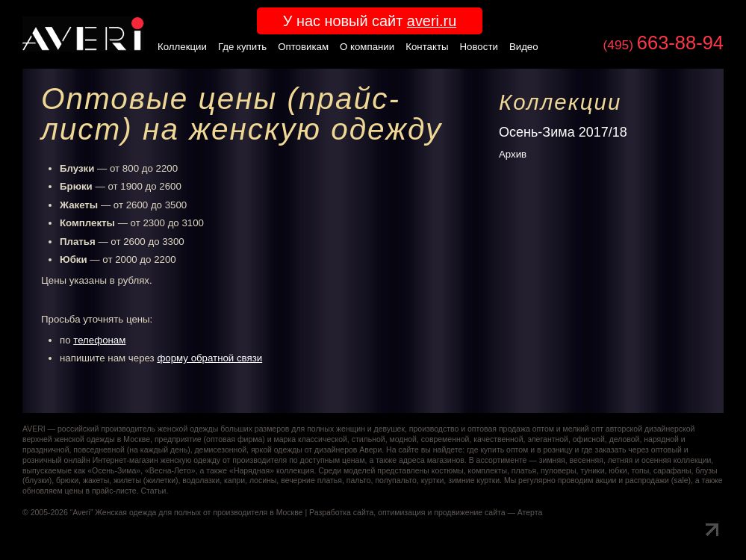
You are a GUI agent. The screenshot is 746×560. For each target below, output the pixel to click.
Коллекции (182, 47)
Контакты (427, 47)
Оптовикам (303, 47)
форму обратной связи (209, 358)
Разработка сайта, (342, 513)
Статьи (153, 491)
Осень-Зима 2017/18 (563, 132)
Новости (479, 47)
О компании (367, 47)
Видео (524, 47)
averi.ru (432, 21)
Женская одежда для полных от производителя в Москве (199, 513)
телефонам (99, 340)
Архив (513, 154)
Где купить (242, 47)
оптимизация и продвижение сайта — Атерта (460, 513)
